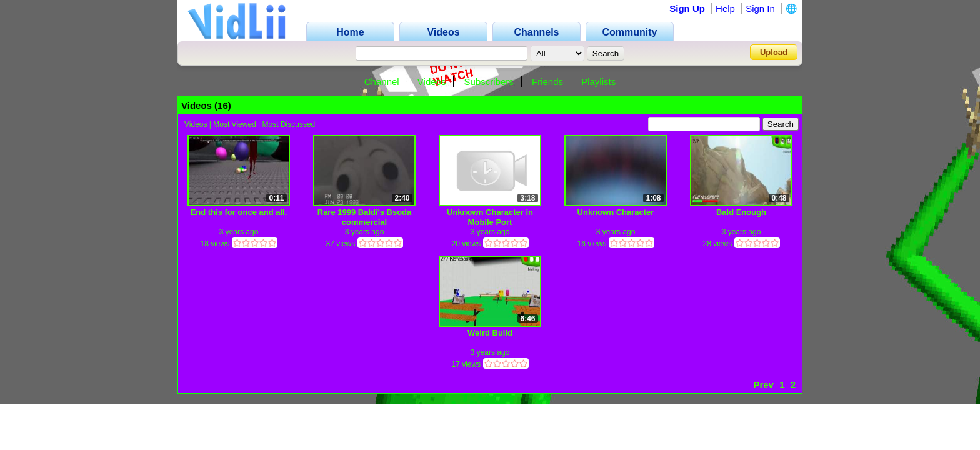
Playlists (598, 82)
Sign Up (687, 8)
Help (725, 8)
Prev (763, 385)
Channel (382, 82)
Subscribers (489, 82)
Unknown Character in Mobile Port (490, 217)
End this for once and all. (239, 212)
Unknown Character (616, 212)
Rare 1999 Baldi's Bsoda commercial (365, 217)
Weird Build (490, 333)
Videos (432, 82)
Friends (547, 82)
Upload (774, 52)
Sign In (760, 8)
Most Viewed (234, 124)
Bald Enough (741, 212)
